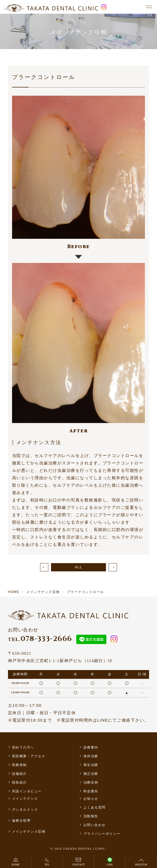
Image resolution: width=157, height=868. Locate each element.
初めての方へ (23, 747)
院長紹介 (19, 782)
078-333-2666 (40, 639)
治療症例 (91, 782)
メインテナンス (25, 799)
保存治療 (91, 756)
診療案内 (91, 747)
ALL (78, 567)
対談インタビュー (27, 791)
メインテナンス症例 (29, 832)
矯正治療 (91, 774)
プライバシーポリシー (102, 834)
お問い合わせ (95, 825)
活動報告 (91, 816)
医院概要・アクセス (29, 756)
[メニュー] (149, 7)
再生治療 (91, 765)
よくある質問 (95, 807)
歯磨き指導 (21, 821)
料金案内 (91, 791)
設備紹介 (19, 774)
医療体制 (19, 765)
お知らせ (91, 799)
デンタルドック (25, 810)
